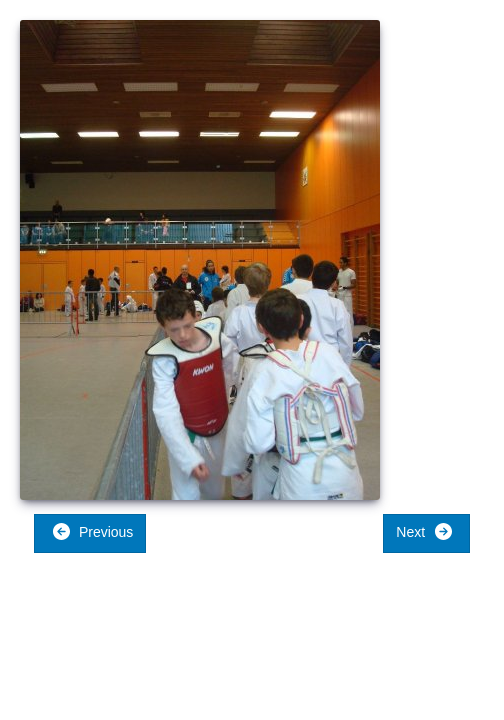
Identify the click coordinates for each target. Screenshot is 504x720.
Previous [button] (92, 531)
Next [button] (424, 531)
